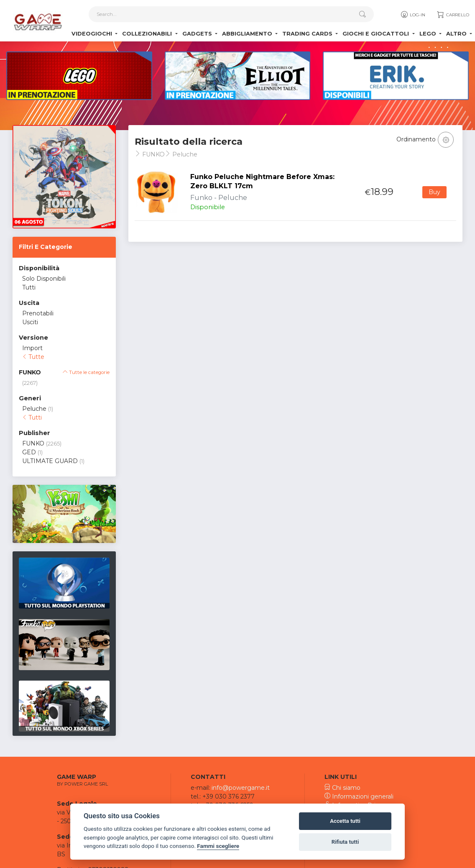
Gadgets (198, 34)
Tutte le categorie (86, 372)
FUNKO (33, 443)
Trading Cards (308, 34)
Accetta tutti (345, 821)
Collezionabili (148, 34)
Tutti (29, 287)
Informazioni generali (359, 796)
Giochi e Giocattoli (377, 34)
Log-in (412, 15)
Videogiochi (93, 34)
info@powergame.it (241, 788)
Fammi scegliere (218, 846)
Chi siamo (342, 788)
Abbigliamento (248, 34)
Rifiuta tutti (345, 842)
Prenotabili (38, 313)
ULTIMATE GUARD (50, 461)
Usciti (30, 322)
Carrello (453, 15)
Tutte (33, 357)
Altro (457, 34)
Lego (429, 34)
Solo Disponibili (44, 279)
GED (29, 452)
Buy (434, 192)
